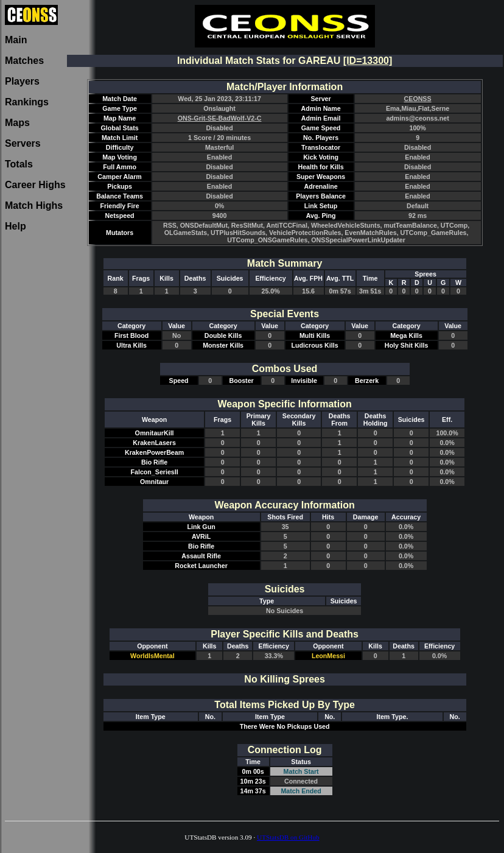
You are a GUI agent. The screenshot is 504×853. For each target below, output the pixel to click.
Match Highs (34, 205)
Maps (17, 123)
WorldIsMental (152, 656)
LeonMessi (328, 656)
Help (16, 226)
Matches (24, 61)
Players (22, 81)
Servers (23, 143)
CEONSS (418, 99)
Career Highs (35, 185)
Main (16, 40)
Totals (19, 164)
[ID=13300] (368, 61)
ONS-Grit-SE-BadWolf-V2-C (220, 118)
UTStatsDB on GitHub (288, 837)
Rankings (27, 102)
